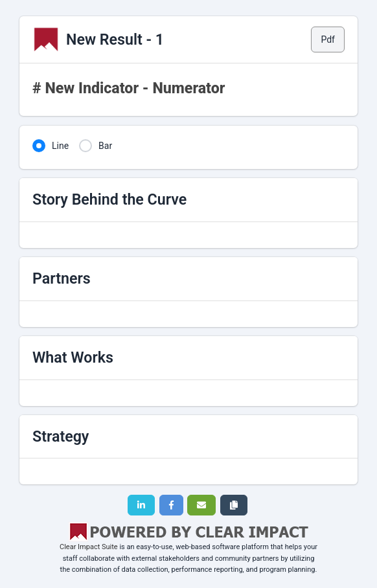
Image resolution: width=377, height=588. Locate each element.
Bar (105, 146)
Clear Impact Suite (89, 547)
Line (60, 146)
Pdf (328, 40)
